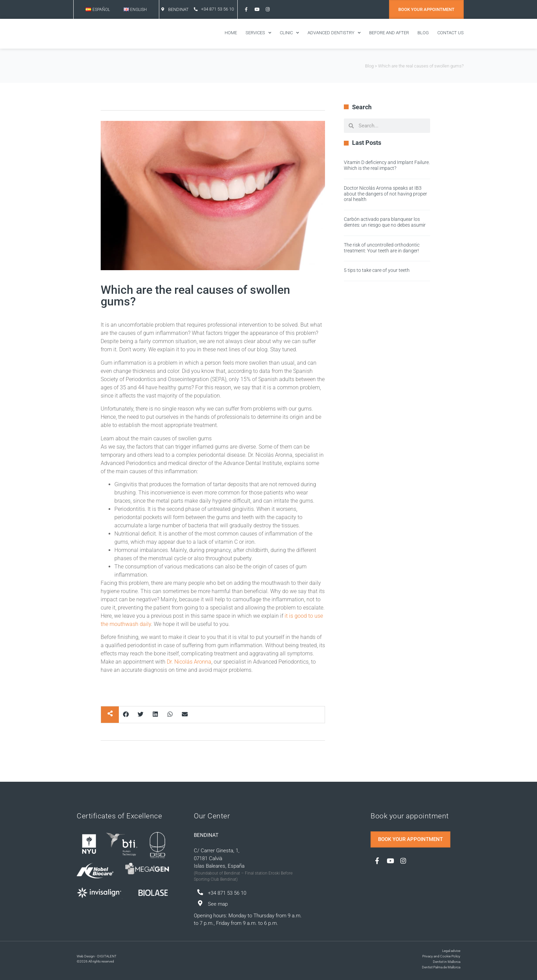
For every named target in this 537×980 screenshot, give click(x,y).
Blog (369, 66)
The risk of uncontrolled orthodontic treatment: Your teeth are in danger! (382, 248)
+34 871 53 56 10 (217, 9)
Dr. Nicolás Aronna (189, 662)
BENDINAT (178, 9)
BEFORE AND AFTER (389, 33)
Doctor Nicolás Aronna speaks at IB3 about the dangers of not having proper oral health (385, 194)
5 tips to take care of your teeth (377, 270)
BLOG (423, 33)
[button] (126, 714)
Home (231, 33)
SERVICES (258, 33)
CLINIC (289, 33)
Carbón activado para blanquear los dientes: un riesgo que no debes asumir (385, 222)
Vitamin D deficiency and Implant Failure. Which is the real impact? (387, 165)
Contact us (451, 33)
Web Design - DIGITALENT (97, 956)
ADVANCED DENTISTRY (334, 33)
